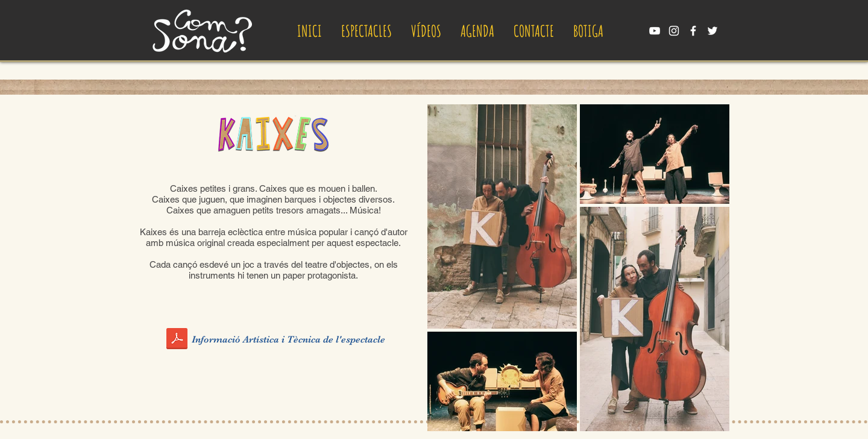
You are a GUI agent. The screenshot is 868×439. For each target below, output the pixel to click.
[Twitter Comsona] (712, 31)
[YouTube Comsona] (655, 31)
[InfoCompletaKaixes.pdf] (177, 340)
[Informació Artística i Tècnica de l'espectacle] (289, 340)
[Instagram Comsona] (674, 31)
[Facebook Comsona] (693, 31)
